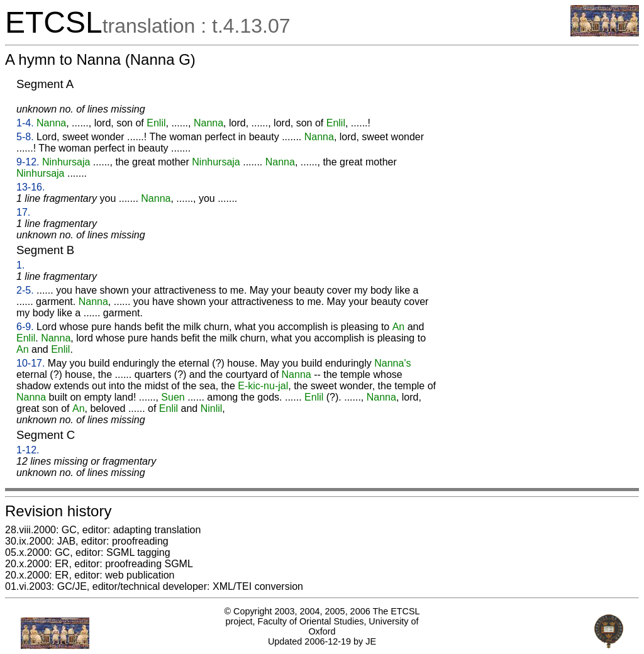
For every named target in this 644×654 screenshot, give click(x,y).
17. (23, 212)
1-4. (25, 123)
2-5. (25, 290)
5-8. (25, 137)
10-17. (31, 363)
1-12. (28, 450)
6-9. (25, 327)
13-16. (31, 187)
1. (20, 265)
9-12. (28, 162)
